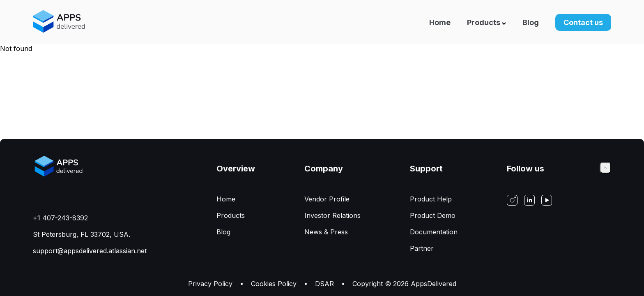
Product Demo (433, 215)
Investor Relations (332, 215)
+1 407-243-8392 (60, 218)
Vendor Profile (327, 199)
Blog (531, 22)
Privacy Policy (210, 284)
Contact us (583, 22)
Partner (422, 248)
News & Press (326, 232)
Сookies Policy (274, 284)
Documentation (434, 232)
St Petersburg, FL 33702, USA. (82, 234)
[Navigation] (410, 22)
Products (486, 22)
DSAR (324, 284)
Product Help (431, 199)
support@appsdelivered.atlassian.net (90, 251)
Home (440, 22)
